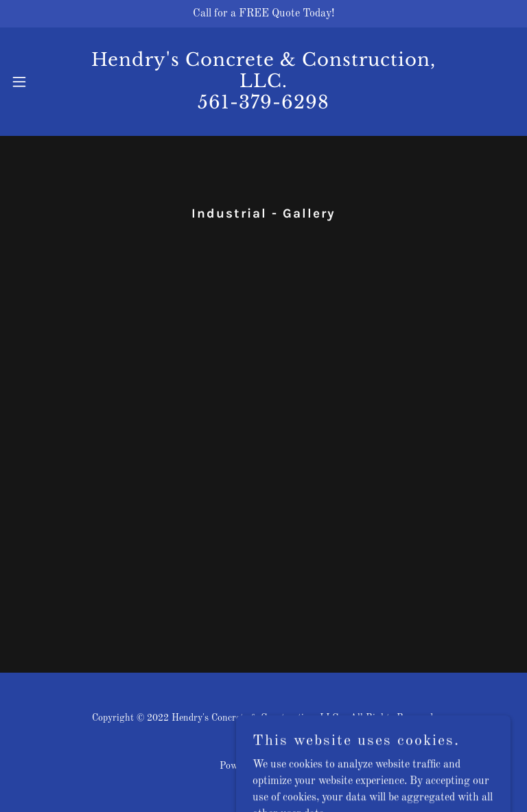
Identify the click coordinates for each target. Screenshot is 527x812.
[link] (263, 106)
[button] (30, 82)
